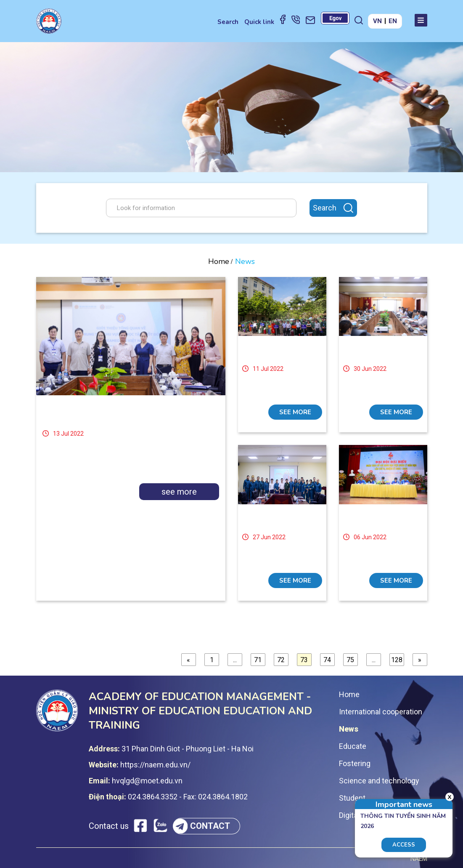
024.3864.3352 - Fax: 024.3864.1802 (188, 797)
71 (258, 660)
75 (350, 660)
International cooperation (381, 712)
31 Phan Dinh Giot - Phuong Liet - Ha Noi (188, 749)
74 (327, 660)
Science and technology (379, 781)
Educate (353, 746)
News (349, 729)
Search (228, 22)
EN (393, 21)
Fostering (355, 763)
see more (179, 492)
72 (281, 660)
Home (219, 261)
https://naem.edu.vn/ (155, 765)
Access (404, 845)
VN (377, 21)
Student (352, 798)
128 (397, 660)
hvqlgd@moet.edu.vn (147, 781)
